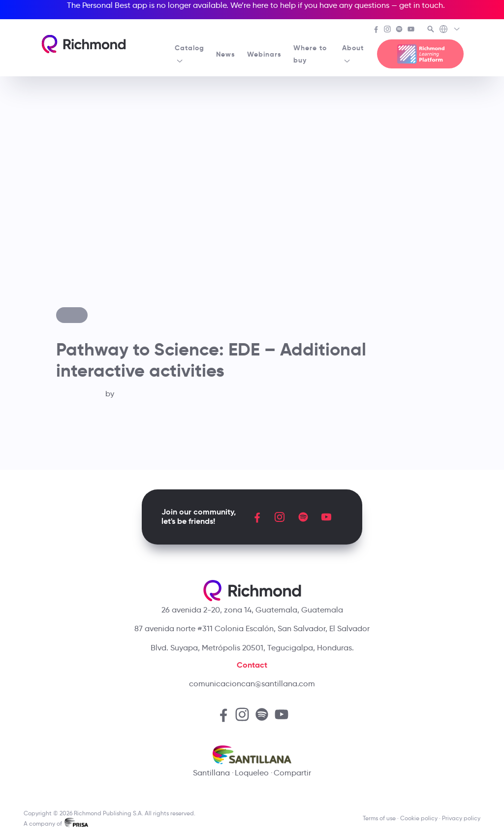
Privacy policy (461, 818)
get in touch (421, 5)
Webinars (264, 54)
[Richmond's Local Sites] (450, 30)
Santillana (211, 773)
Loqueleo (252, 773)
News (226, 54)
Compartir (292, 773)
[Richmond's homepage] (84, 44)
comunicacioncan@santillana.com (252, 684)
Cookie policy (419, 818)
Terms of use (379, 818)
